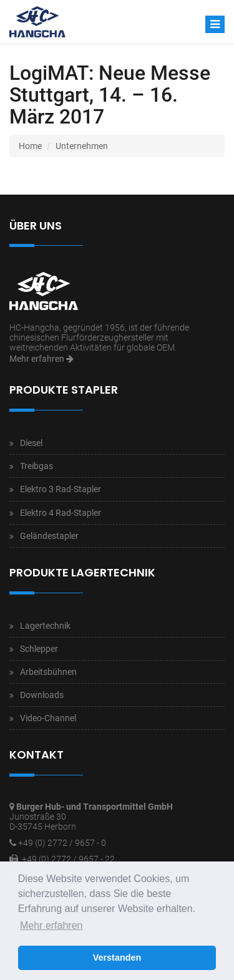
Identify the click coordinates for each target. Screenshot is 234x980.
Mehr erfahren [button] (51, 925)
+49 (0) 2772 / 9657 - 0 (62, 843)
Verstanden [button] (117, 958)
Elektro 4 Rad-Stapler (61, 513)
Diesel (31, 443)
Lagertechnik (45, 626)
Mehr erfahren (41, 359)
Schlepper (39, 649)
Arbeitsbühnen (48, 672)
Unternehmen (82, 146)
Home (30, 146)
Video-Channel (48, 718)
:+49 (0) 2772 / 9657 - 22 (67, 859)
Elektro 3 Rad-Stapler (61, 489)
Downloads (42, 695)
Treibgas (37, 466)
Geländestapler (49, 536)
